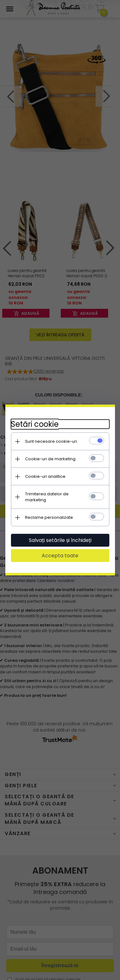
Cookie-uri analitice (44, 479)
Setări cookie (34, 426)
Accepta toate (60, 552)
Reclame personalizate (48, 514)
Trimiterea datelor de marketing (57, 496)
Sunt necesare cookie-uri (50, 444)
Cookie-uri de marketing (49, 461)
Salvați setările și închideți (60, 536)
